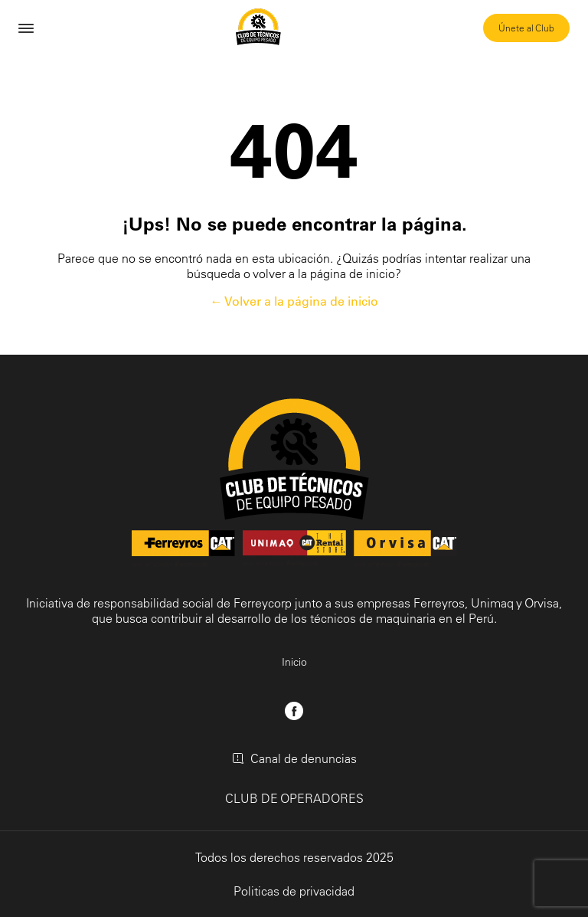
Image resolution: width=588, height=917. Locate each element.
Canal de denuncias (294, 758)
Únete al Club (526, 28)
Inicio (294, 662)
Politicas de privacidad (294, 891)
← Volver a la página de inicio (294, 301)
